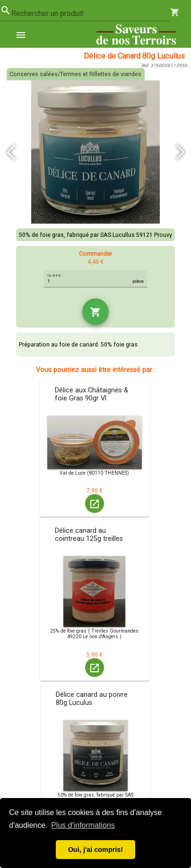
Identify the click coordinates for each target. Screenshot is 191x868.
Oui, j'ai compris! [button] (95, 850)
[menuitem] (25, 35)
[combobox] (91, 14)
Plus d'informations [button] (83, 825)
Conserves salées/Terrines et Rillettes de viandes (75, 74)
